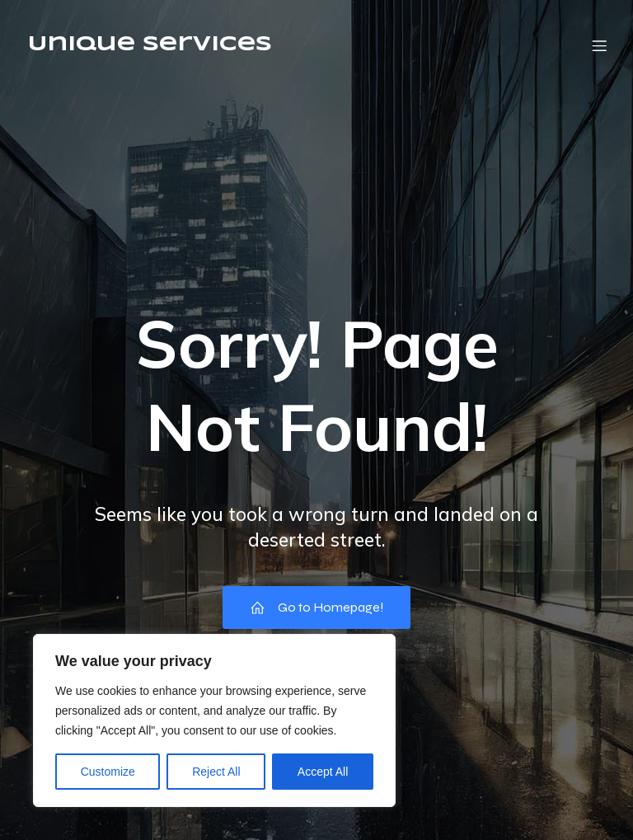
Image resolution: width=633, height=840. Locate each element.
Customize (108, 772)
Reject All (216, 772)
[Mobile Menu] (599, 45)
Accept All (323, 772)
